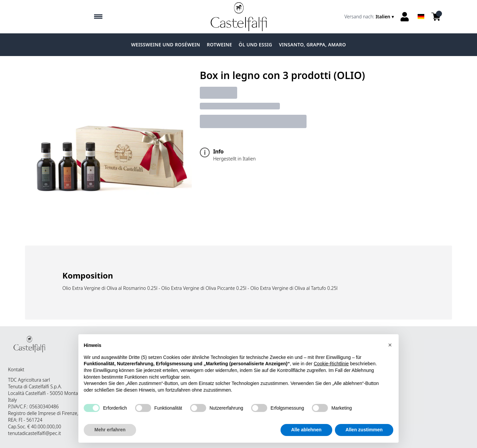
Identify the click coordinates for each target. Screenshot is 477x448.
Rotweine (219, 45)
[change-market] (370, 17)
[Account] (405, 17)
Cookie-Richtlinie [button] (331, 364)
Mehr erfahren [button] (110, 430)
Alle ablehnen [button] (306, 430)
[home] (239, 17)
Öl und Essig (256, 45)
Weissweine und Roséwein (166, 45)
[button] (390, 345)
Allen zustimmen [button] (364, 430)
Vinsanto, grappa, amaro (312, 45)
